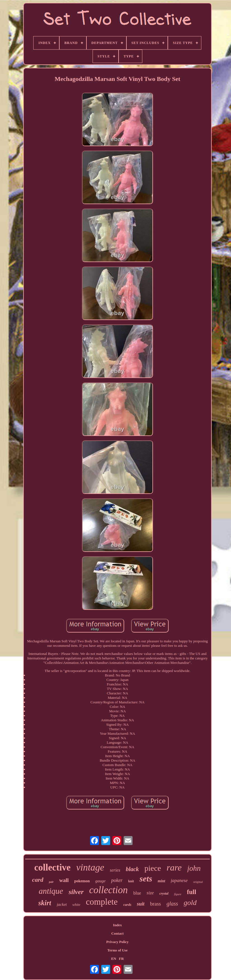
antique (51, 891)
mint (161, 881)
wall (64, 880)
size (150, 893)
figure (178, 894)
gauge (101, 881)
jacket (62, 904)
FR (121, 959)
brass (155, 904)
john (194, 868)
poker (117, 880)
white (76, 905)
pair (51, 882)
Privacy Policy (117, 942)
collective (52, 867)
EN (114, 959)
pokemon (82, 881)
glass (172, 904)
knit (131, 881)
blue (137, 893)
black (132, 869)
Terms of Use (117, 950)
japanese (179, 880)
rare (174, 867)
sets (146, 879)
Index (117, 925)
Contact (117, 933)
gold (190, 903)
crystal (164, 893)
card (38, 880)
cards (127, 905)
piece (153, 868)
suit (141, 904)
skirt (45, 903)
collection (109, 890)
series (115, 870)
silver (76, 892)
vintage (90, 867)
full (191, 892)
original (198, 882)
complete (102, 902)
